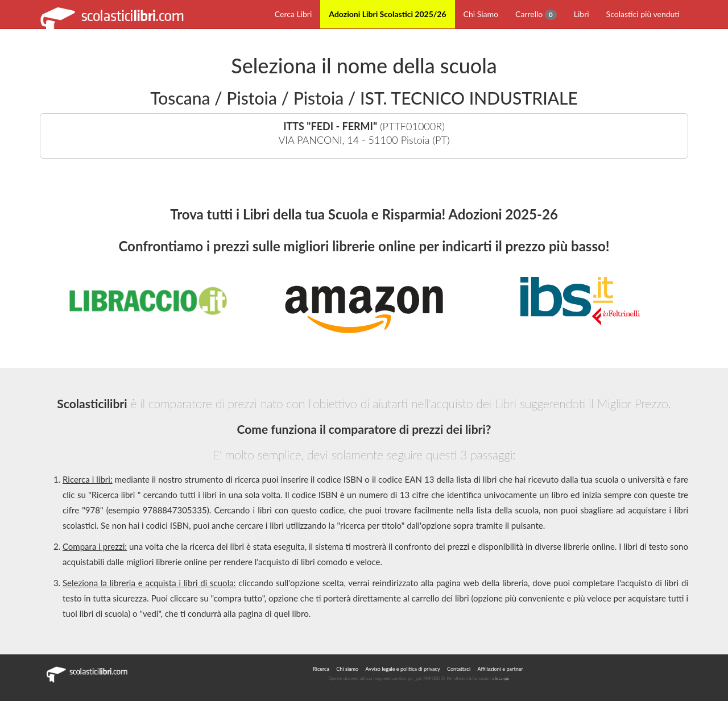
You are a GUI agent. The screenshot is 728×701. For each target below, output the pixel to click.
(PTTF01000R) (364, 133)
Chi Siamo (481, 14)
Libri (582, 14)
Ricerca (321, 669)
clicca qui (501, 679)
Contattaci (459, 669)
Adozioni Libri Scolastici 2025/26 (387, 14)
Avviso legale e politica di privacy (403, 669)
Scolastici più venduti (643, 14)
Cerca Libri (293, 14)
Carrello (536, 14)
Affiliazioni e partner (500, 669)
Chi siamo (347, 669)
